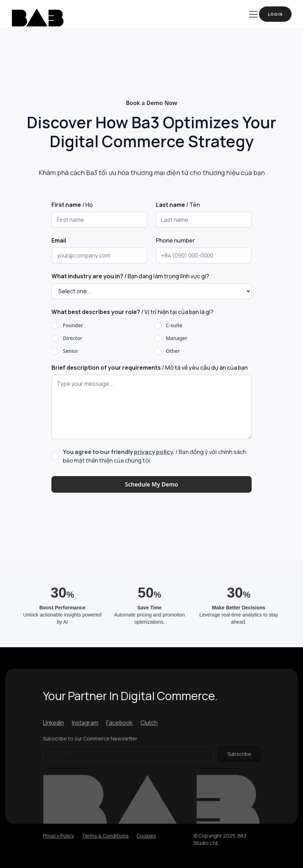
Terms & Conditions (105, 836)
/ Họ (72, 205)
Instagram (85, 723)
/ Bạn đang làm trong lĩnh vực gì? (130, 276)
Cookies (146, 836)
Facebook (119, 723)
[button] (252, 14)
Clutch (149, 723)
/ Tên (178, 205)
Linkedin (53, 723)
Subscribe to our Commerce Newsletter (90, 739)
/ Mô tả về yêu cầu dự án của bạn (150, 368)
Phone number (175, 240)
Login (275, 14)
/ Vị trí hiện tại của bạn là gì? (132, 312)
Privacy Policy (58, 836)
